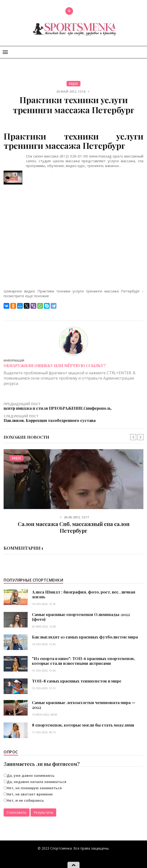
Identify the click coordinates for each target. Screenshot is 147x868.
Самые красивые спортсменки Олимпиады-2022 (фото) (81, 617)
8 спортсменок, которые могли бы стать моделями (83, 725)
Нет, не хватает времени (30, 794)
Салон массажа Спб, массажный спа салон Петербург (74, 527)
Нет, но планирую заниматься (34, 788)
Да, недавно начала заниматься (37, 782)
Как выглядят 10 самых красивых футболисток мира (85, 637)
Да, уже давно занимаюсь (31, 776)
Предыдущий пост (73, 406)
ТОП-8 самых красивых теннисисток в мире (77, 681)
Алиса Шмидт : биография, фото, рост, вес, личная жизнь (84, 594)
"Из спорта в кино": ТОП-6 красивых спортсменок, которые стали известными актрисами (83, 661)
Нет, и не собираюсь (25, 800)
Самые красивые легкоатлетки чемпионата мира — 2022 (84, 705)
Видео (73, 84)
